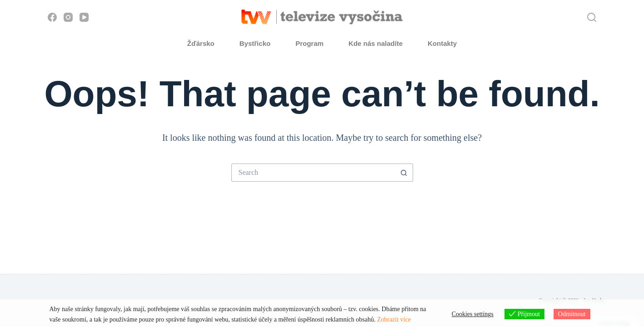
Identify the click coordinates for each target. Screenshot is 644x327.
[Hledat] (592, 17)
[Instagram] (68, 17)
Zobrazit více (394, 320)
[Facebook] (52, 17)
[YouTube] (84, 17)
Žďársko (201, 43)
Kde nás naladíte (376, 43)
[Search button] (404, 173)
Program (310, 43)
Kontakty (442, 43)
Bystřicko (255, 43)
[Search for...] (313, 173)
